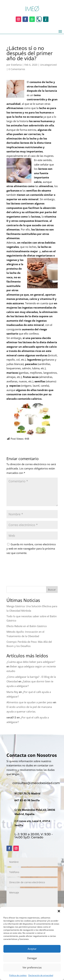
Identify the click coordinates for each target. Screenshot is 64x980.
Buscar (52, 590)
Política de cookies (18, 975)
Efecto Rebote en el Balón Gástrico (27, 626)
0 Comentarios (17, 69)
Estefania (16, 65)
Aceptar (32, 949)
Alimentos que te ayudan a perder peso (30, 702)
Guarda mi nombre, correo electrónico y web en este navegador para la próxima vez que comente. (31, 549)
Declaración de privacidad (41, 975)
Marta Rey (12, 692)
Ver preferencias (32, 967)
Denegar (32, 958)
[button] (59, 911)
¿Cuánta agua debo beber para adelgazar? (31, 662)
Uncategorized (48, 65)
